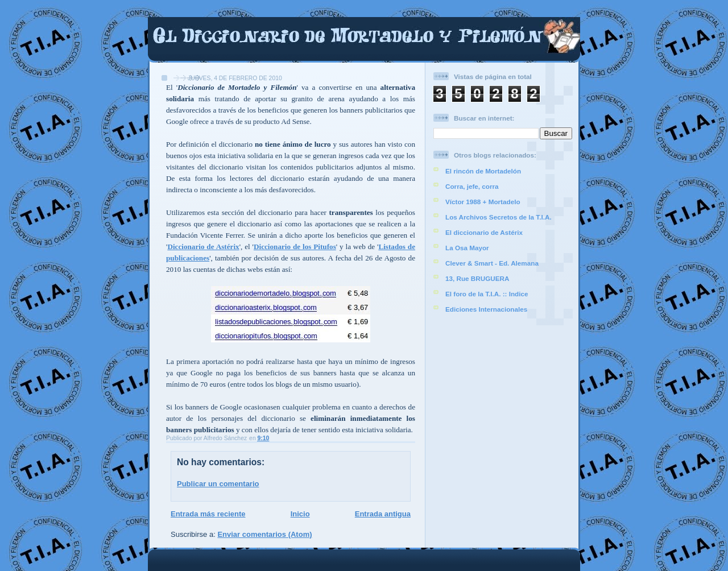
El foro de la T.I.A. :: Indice (487, 294)
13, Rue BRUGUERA (477, 278)
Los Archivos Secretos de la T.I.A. (499, 217)
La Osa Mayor (467, 248)
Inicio (300, 514)
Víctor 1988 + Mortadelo (483, 202)
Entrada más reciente (208, 514)
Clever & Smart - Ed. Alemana (492, 263)
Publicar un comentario (218, 484)
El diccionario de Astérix (484, 232)
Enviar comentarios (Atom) (264, 534)
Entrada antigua (383, 514)
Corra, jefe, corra (472, 186)
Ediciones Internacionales (486, 309)
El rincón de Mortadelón (483, 171)
